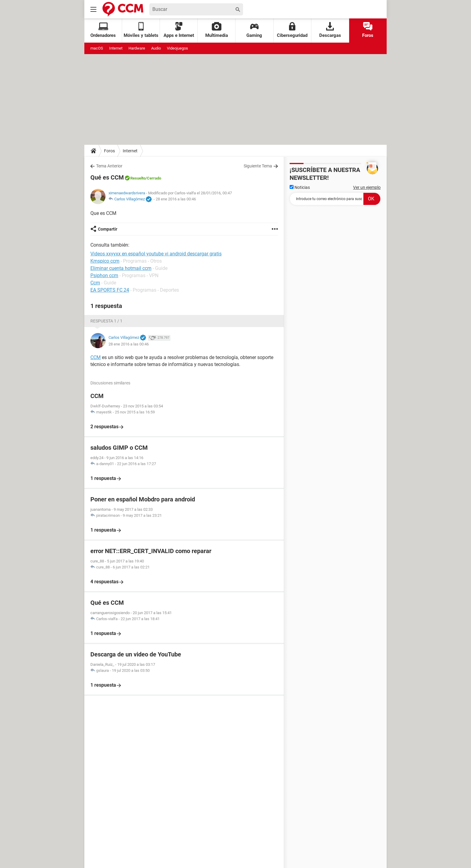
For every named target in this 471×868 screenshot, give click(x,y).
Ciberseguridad (292, 30)
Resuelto (138, 178)
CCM (96, 357)
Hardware (137, 48)
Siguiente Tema (258, 166)
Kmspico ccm (105, 261)
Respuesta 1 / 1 (106, 321)
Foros (368, 30)
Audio (156, 48)
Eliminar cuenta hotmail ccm (121, 268)
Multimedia (217, 30)
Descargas (330, 30)
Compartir (108, 229)
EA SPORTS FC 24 (110, 290)
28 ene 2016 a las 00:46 (176, 199)
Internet (116, 48)
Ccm (95, 283)
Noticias (300, 187)
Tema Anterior (109, 166)
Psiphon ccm (104, 275)
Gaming (254, 30)
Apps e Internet (179, 30)
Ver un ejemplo (367, 187)
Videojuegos (177, 48)
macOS (97, 48)
